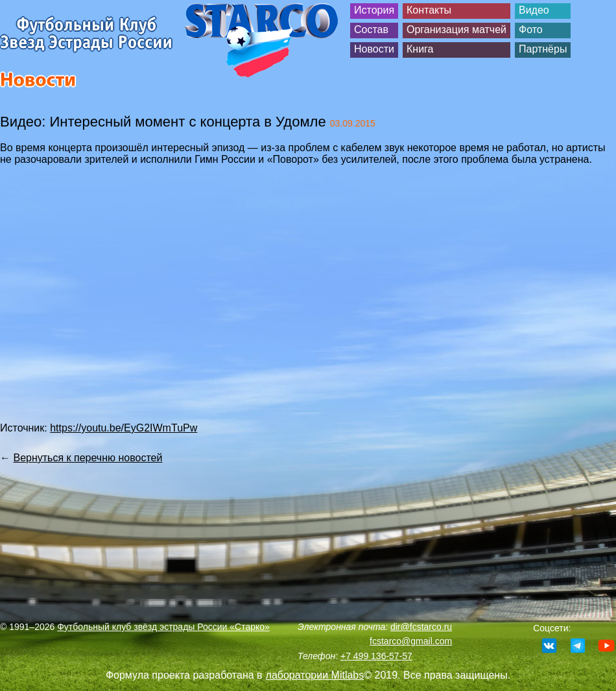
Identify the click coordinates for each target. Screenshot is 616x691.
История (374, 10)
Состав (371, 30)
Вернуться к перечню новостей (88, 458)
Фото (531, 30)
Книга (420, 49)
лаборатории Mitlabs (315, 675)
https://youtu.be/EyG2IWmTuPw (124, 428)
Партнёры (543, 49)
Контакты (429, 10)
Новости (374, 49)
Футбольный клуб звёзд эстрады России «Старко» (163, 627)
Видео (534, 10)
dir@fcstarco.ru (421, 627)
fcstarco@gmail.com (411, 641)
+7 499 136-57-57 (376, 656)
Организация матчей (456, 30)
